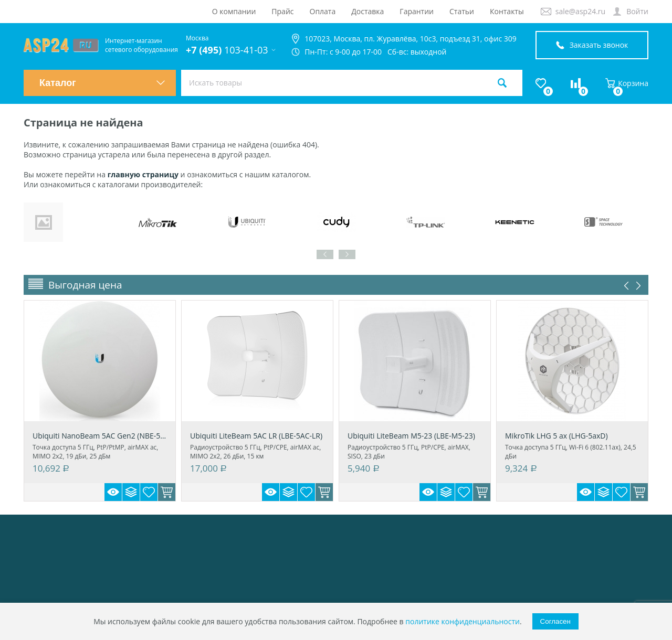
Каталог (102, 83)
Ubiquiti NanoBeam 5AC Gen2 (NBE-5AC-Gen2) (100, 436)
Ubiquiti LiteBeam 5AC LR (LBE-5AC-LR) (256, 436)
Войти (637, 11)
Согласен (555, 621)
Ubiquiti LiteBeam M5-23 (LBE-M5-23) (411, 436)
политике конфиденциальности (463, 621)
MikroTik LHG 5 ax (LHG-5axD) (556, 436)
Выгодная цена (85, 285)
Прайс (282, 11)
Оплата (323, 11)
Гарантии (417, 11)
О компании (234, 11)
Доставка (367, 11)
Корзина (627, 83)
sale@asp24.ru (580, 11)
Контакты (507, 11)
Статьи (462, 11)
